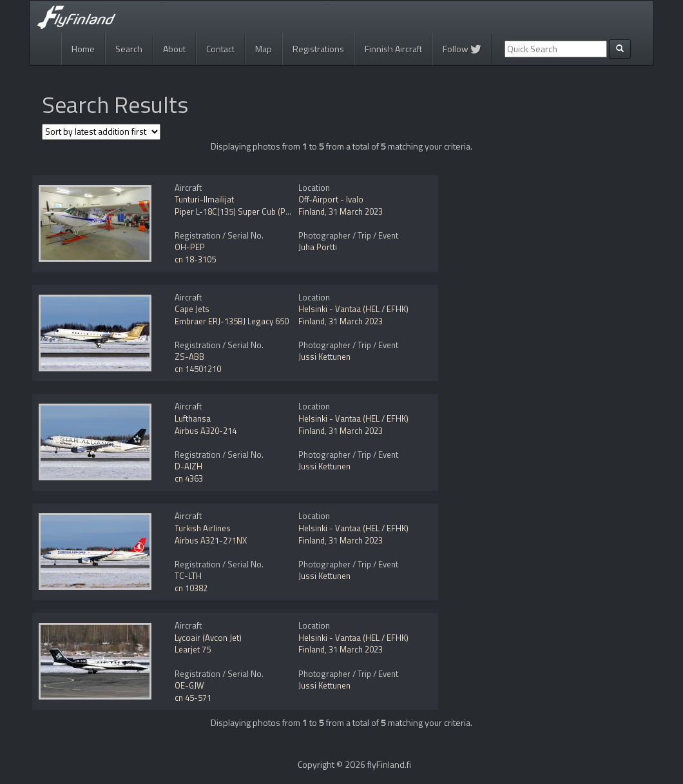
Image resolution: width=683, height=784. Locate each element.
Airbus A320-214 (206, 431)
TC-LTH (188, 576)
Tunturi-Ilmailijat (204, 199)
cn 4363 (189, 478)
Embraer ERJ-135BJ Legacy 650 (232, 321)
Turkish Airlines (203, 528)
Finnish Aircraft (393, 49)
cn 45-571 (193, 698)
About (174, 49)
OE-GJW (189, 685)
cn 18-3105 (195, 259)
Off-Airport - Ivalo (331, 199)
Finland (312, 211)
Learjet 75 (193, 649)
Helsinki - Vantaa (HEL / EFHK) (353, 309)
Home (83, 49)
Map (264, 49)
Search (129, 49)
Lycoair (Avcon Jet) (208, 638)
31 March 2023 (356, 211)
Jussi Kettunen (324, 357)
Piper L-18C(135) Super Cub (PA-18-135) (249, 211)
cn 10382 (191, 588)
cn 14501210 (198, 369)
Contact (220, 49)
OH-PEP (190, 247)
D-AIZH (188, 466)
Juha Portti (318, 247)
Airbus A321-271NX (211, 540)
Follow (462, 49)
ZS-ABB (189, 357)
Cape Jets (192, 309)
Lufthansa (193, 418)
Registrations (318, 49)
